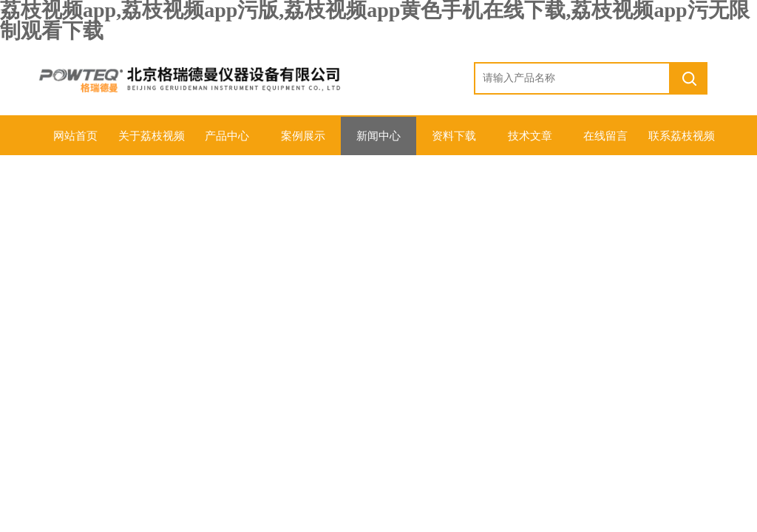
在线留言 (605, 136)
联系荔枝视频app (682, 143)
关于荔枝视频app (152, 143)
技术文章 (530, 136)
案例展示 (303, 136)
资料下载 (454, 136)
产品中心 (227, 136)
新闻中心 (378, 136)
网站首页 (75, 136)
